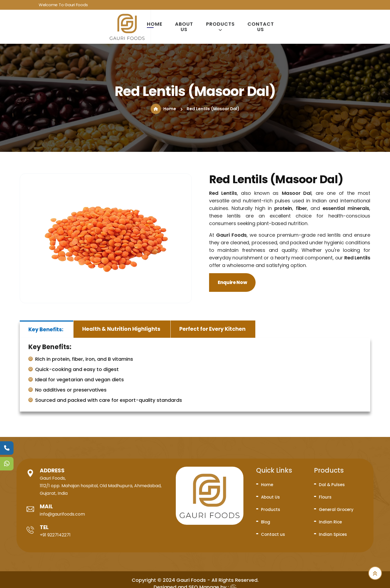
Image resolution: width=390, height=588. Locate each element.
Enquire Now (232, 282)
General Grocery (336, 510)
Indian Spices (333, 534)
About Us (184, 27)
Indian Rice (330, 522)
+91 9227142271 (55, 535)
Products (220, 26)
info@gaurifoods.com (62, 514)
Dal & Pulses (332, 485)
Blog (266, 522)
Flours (325, 497)
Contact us (261, 27)
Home (155, 24)
